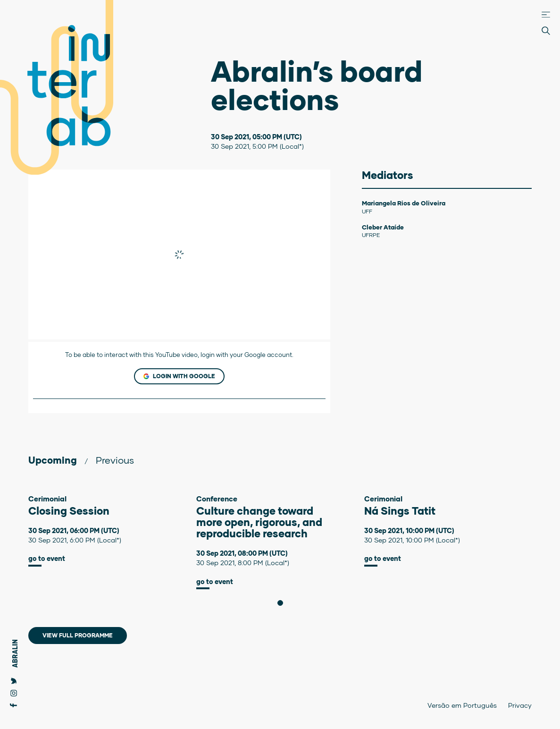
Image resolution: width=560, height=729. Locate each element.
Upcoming (53, 460)
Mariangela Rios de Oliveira (404, 203)
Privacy (520, 705)
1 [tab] (283, 603)
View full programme (78, 635)
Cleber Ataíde (383, 227)
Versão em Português (462, 705)
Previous (115, 460)
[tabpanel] (112, 530)
